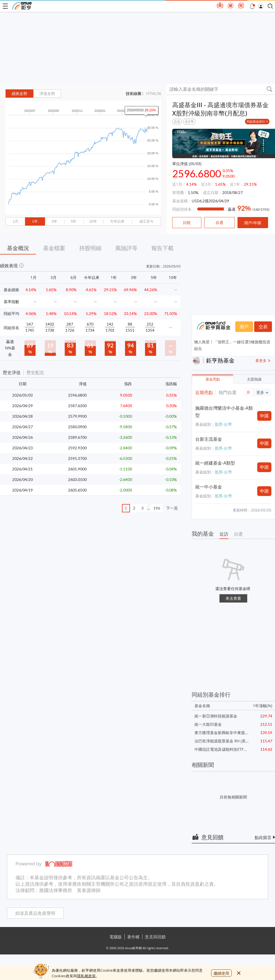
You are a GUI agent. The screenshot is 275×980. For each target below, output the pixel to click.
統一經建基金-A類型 (215, 463)
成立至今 (146, 221)
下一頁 (172, 508)
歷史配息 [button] (35, 372)
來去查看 (233, 598)
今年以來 (117, 221)
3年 (54, 221)
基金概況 (18, 248)
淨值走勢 (47, 94)
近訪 (224, 534)
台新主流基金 (209, 439)
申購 (264, 416)
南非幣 (189, 121)
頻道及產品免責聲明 (35, 913)
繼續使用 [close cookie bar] (221, 973)
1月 (16, 221)
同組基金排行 (256, 121)
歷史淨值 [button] (12, 372)
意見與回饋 (155, 937)
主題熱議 (254, 379)
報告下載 (162, 248)
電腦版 (116, 937)
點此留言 (263, 837)
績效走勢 (19, 94)
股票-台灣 (223, 424)
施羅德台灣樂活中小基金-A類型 (224, 412)
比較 (187, 223)
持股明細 (90, 248)
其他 (177, 121)
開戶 (244, 327)
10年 (93, 221)
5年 (74, 221)
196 (157, 508)
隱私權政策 (86, 976)
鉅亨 (22, 6)
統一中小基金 (209, 487)
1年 (35, 221)
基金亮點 (213, 379)
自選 (238, 534)
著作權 (133, 937)
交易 (263, 327)
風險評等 (126, 248)
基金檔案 (54, 248)
